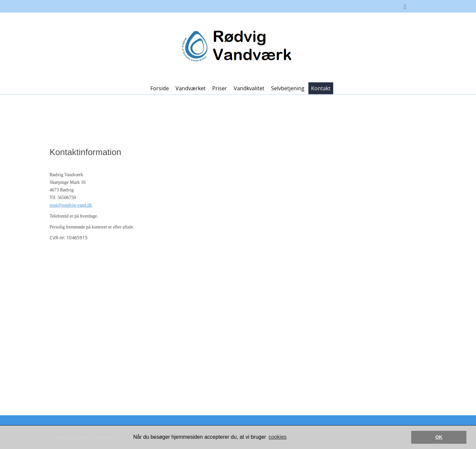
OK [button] (439, 437)
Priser (220, 88)
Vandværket (191, 88)
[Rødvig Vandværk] (236, 47)
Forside (160, 88)
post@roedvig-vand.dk (71, 205)
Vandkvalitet (249, 88)
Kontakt (321, 88)
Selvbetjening (288, 88)
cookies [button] (278, 437)
